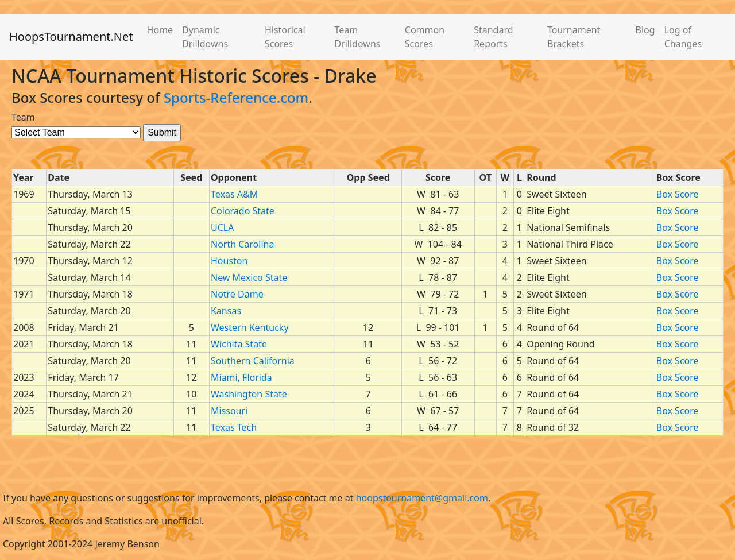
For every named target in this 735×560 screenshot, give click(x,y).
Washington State (249, 394)
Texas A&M (234, 194)
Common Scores (425, 37)
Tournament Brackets (574, 37)
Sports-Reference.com (236, 97)
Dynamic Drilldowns (205, 37)
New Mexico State (249, 277)
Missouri (229, 411)
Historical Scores (285, 37)
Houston (229, 261)
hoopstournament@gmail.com (422, 498)
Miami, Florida (241, 377)
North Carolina (242, 244)
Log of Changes (683, 37)
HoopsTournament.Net (71, 36)
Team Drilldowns (357, 37)
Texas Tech (234, 427)
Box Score (678, 194)
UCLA (222, 227)
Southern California (253, 361)
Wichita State (239, 344)
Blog (645, 30)
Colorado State (243, 211)
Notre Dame (237, 294)
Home (160, 30)
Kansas (226, 311)
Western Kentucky (250, 327)
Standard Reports (493, 37)
